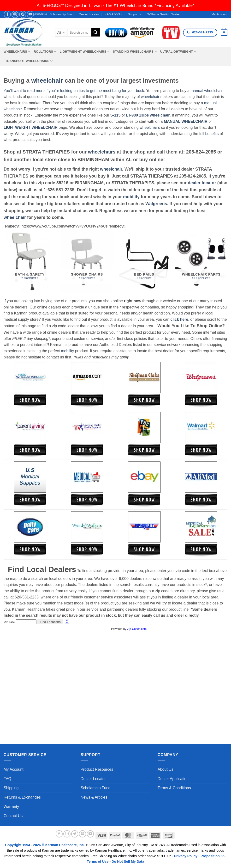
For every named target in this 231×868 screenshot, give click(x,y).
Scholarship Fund (62, 14)
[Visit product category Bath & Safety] (30, 261)
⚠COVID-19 (41, 14)
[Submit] (95, 32)
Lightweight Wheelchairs (85, 52)
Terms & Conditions (174, 788)
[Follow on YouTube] (30, 14)
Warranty (11, 807)
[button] (224, 32)
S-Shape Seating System (164, 14)
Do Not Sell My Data (128, 862)
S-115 (116, 115)
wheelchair (47, 80)
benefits (212, 134)
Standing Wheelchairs (135, 52)
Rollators (45, 52)
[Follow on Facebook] (7, 14)
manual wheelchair (206, 91)
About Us (166, 769)
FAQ (7, 779)
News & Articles (94, 797)
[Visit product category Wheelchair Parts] (201, 261)
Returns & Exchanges (22, 797)
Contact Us (13, 816)
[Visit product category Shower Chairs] (87, 261)
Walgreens (156, 204)
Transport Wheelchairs (29, 61)
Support (135, 14)
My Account (14, 769)
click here (179, 319)
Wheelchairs (17, 52)
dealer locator (202, 183)
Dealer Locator (89, 14)
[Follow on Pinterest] (23, 14)
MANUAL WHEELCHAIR (186, 121)
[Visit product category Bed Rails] (144, 261)
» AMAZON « (113, 14)
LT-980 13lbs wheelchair (148, 115)
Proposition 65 (213, 856)
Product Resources (97, 769)
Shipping (11, 788)
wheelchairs (150, 127)
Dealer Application (173, 779)
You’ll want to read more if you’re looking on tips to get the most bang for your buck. (74, 91)
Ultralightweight (178, 52)
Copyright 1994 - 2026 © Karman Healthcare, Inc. (45, 845)
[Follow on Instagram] (15, 14)
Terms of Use (98, 862)
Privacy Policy (186, 856)
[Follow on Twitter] (75, 834)
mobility (131, 197)
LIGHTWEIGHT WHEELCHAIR (31, 127)
